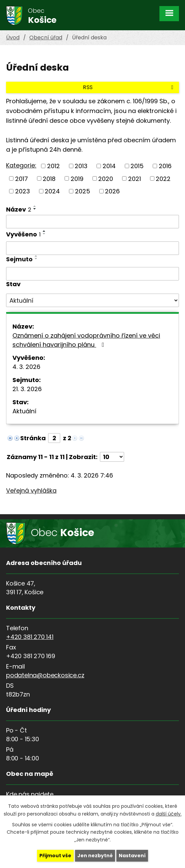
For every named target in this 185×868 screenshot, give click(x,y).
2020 (106, 178)
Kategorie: (21, 165)
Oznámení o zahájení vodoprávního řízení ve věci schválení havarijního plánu (86, 340)
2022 (163, 178)
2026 (112, 191)
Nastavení (132, 856)
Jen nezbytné (95, 856)
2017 (22, 178)
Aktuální (24, 411)
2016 (165, 166)
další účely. (169, 814)
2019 (77, 178)
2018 (49, 178)
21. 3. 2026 (27, 389)
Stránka (33, 438)
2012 (53, 166)
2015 (137, 166)
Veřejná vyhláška (31, 490)
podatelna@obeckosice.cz (45, 675)
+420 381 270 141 (30, 637)
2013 (81, 166)
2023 (23, 191)
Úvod (13, 37)
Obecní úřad (46, 37)
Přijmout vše (55, 856)
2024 (52, 191)
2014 (109, 166)
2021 (135, 178)
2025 (83, 191)
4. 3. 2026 (26, 367)
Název (19, 209)
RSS (129, 87)
